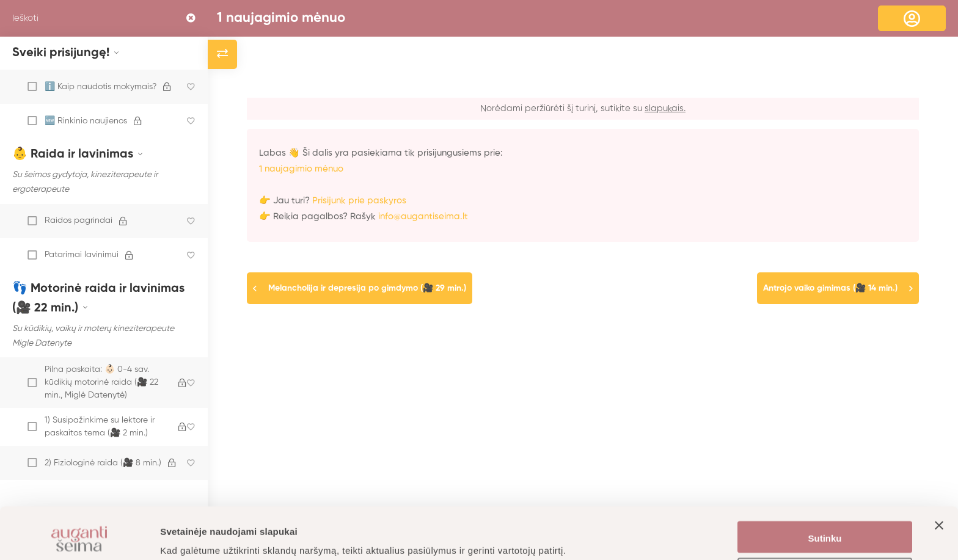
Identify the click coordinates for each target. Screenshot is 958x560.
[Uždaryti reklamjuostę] (939, 489)
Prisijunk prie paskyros (359, 201)
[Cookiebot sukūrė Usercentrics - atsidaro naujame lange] (79, 536)
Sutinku (825, 490)
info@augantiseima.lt (423, 216)
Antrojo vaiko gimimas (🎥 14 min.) (830, 288)
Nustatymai (825, 526)
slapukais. (665, 108)
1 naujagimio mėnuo (281, 18)
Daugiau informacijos (207, 536)
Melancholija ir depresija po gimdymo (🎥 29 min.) (367, 288)
